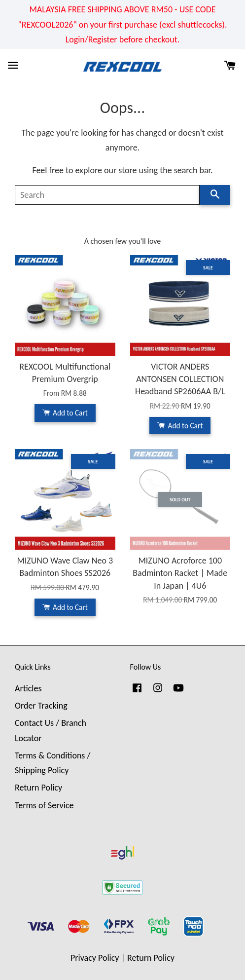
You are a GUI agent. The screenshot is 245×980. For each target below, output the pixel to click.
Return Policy (38, 788)
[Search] (107, 195)
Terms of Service (44, 805)
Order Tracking (41, 706)
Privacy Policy (95, 958)
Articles (28, 688)
